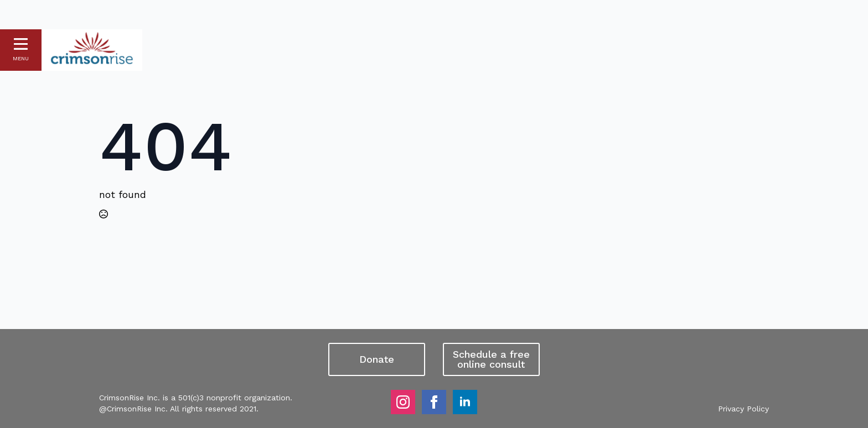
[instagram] (403, 402)
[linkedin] (465, 402)
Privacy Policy (743, 409)
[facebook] (434, 402)
